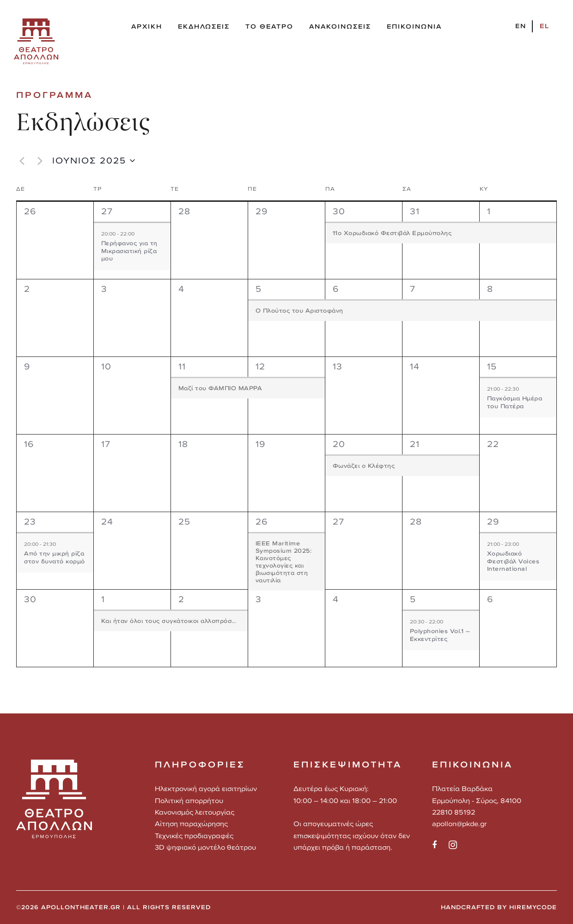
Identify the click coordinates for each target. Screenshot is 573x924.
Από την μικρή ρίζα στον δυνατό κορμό (55, 557)
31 (415, 211)
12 (260, 366)
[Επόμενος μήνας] (40, 161)
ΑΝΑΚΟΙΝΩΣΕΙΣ (340, 27)
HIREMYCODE (533, 907)
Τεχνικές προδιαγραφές (194, 836)
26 (262, 522)
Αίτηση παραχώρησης (191, 824)
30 (339, 211)
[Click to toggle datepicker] (94, 161)
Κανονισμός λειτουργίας (195, 812)
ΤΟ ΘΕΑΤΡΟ (269, 27)
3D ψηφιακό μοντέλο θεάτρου (205, 847)
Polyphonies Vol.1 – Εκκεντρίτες (440, 635)
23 (30, 522)
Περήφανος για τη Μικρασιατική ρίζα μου (129, 251)
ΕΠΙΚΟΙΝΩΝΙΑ (414, 27)
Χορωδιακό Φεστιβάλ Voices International (513, 561)
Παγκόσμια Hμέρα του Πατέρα (515, 402)
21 (415, 444)
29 (493, 522)
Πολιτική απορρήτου (189, 800)
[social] (439, 845)
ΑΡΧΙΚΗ (147, 27)
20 (339, 444)
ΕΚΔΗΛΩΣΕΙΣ (204, 27)
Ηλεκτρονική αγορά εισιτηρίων (206, 788)
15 (492, 366)
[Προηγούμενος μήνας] (22, 161)
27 (107, 211)
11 (182, 366)
